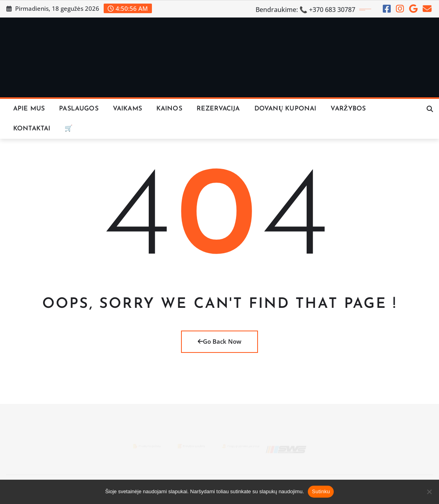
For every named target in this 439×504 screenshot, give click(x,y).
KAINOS (169, 109)
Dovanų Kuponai (285, 109)
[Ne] (429, 492)
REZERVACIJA (218, 109)
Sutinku (321, 491)
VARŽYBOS (348, 109)
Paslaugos (79, 109)
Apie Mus (29, 109)
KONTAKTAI (32, 129)
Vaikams (127, 109)
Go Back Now (219, 341)
